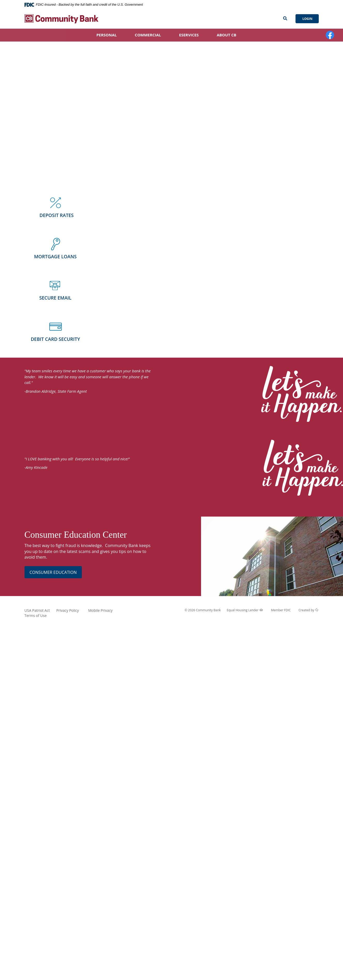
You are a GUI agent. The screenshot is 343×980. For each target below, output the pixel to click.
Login (307, 19)
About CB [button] (227, 35)
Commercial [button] (148, 35)
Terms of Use (36, 616)
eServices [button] (189, 35)
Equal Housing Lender (245, 610)
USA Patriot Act (37, 610)
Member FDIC (281, 610)
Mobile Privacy (100, 610)
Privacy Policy (67, 610)
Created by (309, 610)
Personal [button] (106, 35)
